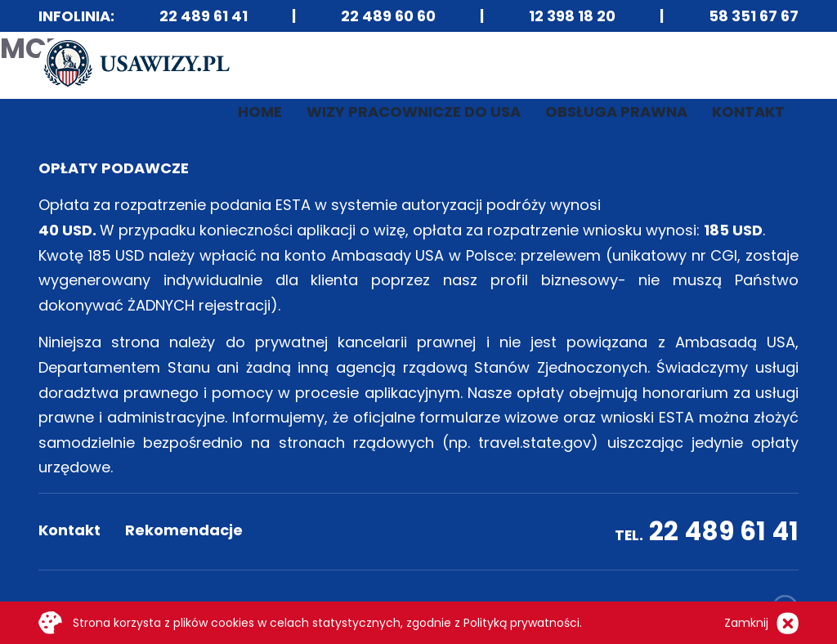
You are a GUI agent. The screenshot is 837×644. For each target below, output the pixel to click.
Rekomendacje (184, 530)
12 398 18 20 (572, 16)
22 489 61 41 (204, 16)
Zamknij (746, 623)
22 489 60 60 (388, 16)
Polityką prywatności (521, 623)
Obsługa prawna (616, 112)
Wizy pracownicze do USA (414, 112)
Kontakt (748, 112)
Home (260, 112)
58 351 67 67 (754, 16)
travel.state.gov (535, 443)
